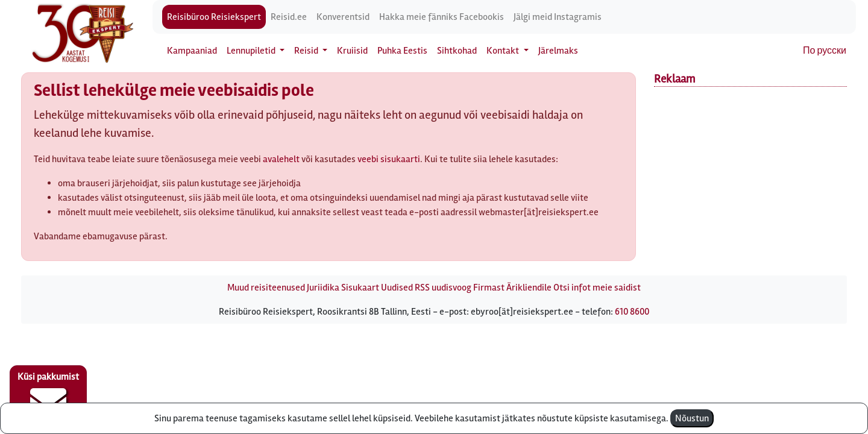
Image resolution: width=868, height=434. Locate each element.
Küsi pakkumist (48, 395)
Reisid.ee (289, 17)
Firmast (489, 288)
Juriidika (323, 288)
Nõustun (692, 418)
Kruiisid (352, 51)
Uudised (397, 288)
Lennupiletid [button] (252, 51)
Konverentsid (343, 17)
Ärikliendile (529, 288)
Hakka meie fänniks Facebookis (442, 17)
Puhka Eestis (402, 51)
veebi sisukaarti (389, 159)
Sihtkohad (457, 51)
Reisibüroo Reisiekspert (214, 17)
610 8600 (632, 312)
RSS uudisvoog (443, 288)
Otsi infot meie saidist (597, 288)
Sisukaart (360, 288)
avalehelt (281, 159)
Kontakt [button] (504, 51)
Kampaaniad (192, 51)
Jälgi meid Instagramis (558, 17)
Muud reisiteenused (266, 288)
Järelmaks (558, 51)
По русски (825, 51)
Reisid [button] (307, 51)
